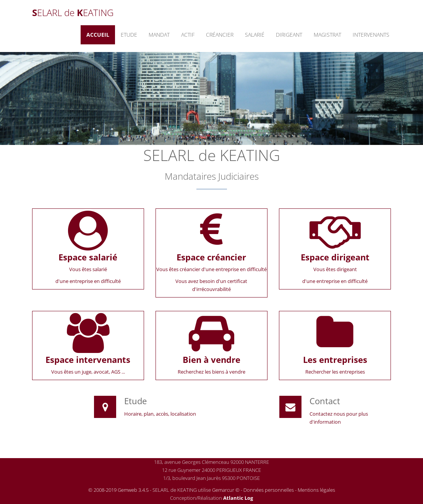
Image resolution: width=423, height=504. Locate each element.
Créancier (220, 35)
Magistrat (327, 35)
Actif (188, 35)
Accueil (98, 35)
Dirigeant (289, 35)
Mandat (159, 35)
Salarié (255, 35)
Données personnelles (269, 490)
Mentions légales (316, 490)
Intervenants (371, 35)
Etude (129, 35)
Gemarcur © (226, 490)
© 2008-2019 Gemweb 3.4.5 (118, 490)
